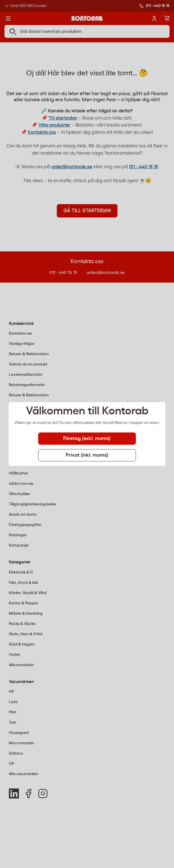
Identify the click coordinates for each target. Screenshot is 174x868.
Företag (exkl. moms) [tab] (87, 439)
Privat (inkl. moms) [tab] (87, 455)
